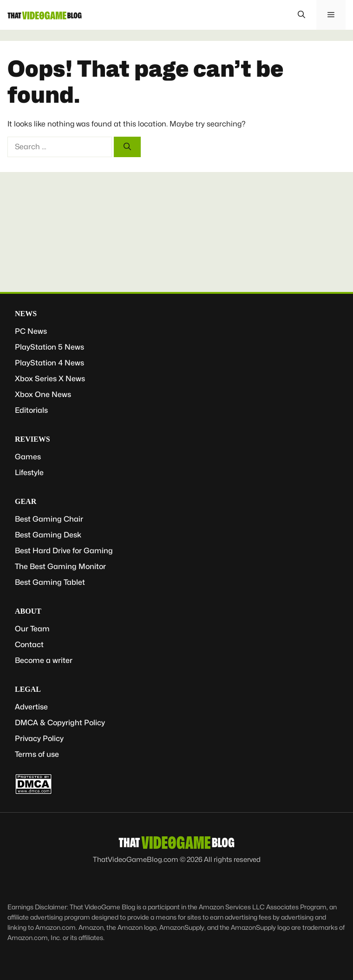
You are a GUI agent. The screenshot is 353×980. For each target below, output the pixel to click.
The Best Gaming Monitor (60, 566)
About (28, 611)
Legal (28, 689)
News (26, 314)
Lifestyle (29, 473)
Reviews (33, 439)
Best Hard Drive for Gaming (64, 551)
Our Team (32, 629)
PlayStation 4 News (49, 363)
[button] (301, 15)
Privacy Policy (39, 738)
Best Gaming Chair (49, 519)
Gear (26, 501)
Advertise (31, 707)
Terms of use (37, 754)
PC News (31, 331)
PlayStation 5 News (49, 347)
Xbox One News (43, 394)
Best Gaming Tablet (50, 582)
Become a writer (44, 660)
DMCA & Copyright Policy (60, 723)
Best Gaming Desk (48, 535)
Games (28, 457)
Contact (29, 645)
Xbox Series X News (50, 379)
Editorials (31, 410)
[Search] (127, 147)
